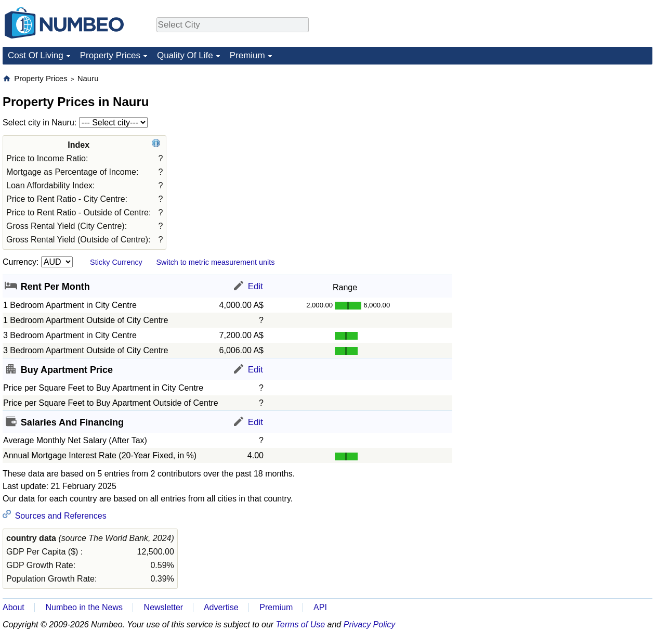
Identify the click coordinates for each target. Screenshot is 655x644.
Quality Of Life (185, 55)
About (14, 607)
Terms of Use (301, 624)
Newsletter (164, 607)
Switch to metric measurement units (215, 262)
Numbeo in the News (84, 607)
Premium (247, 55)
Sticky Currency (116, 262)
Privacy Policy (370, 624)
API (320, 607)
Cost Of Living (36, 55)
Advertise (221, 607)
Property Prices (110, 55)
